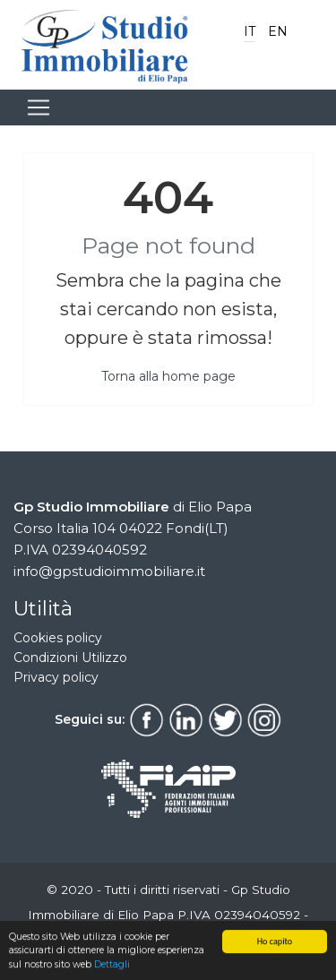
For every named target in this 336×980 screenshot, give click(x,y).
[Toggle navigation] (39, 107)
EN (278, 31)
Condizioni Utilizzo (70, 658)
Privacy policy (56, 677)
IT (250, 31)
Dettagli (112, 965)
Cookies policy (58, 638)
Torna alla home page (168, 376)
